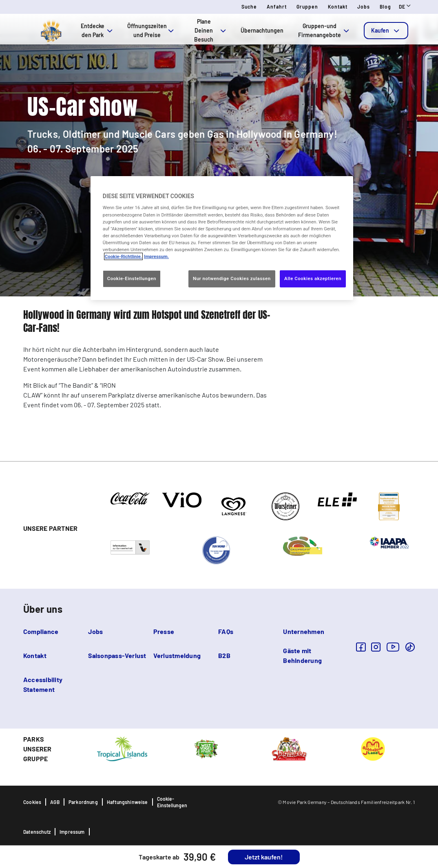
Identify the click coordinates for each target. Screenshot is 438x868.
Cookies (32, 802)
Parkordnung (83, 802)
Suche (249, 7)
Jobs (364, 7)
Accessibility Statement (43, 684)
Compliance (41, 631)
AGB (55, 802)
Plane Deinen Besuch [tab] (211, 30)
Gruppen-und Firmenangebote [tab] (324, 30)
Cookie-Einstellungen (172, 802)
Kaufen (386, 31)
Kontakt (338, 7)
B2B (224, 655)
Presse (164, 631)
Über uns (43, 609)
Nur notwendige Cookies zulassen (232, 278)
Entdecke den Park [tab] (97, 30)
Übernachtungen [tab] (262, 30)
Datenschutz (37, 832)
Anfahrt (277, 7)
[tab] (386, 31)
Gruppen (307, 7)
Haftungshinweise (127, 802)
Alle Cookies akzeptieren (313, 278)
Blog (385, 7)
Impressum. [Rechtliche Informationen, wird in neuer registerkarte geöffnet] (156, 256)
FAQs (226, 631)
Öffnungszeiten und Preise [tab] (151, 30)
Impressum (72, 832)
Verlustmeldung (177, 655)
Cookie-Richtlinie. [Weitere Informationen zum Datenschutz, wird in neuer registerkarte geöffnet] (123, 256)
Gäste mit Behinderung (302, 655)
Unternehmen (304, 631)
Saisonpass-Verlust (117, 655)
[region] (222, 238)
